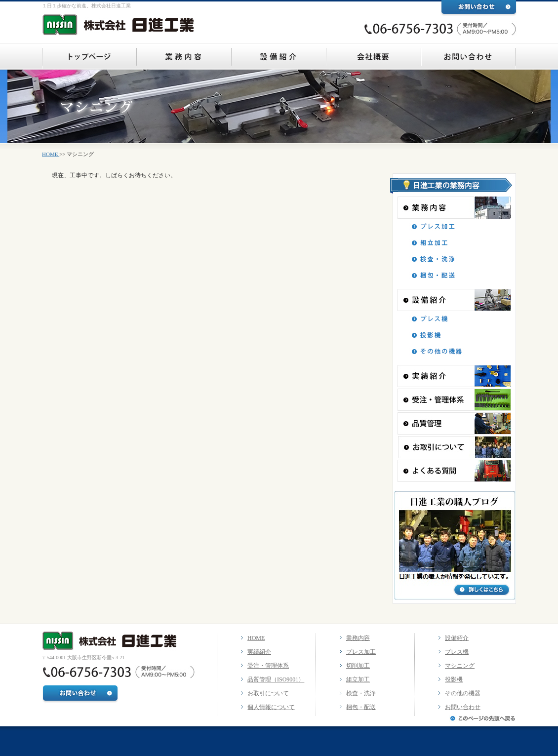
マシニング (460, 666)
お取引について (268, 693)
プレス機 (457, 652)
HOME (51, 154)
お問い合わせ (463, 707)
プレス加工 (361, 652)
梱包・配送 (361, 707)
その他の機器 (463, 693)
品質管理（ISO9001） (276, 679)
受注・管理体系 (268, 666)
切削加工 (358, 666)
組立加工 (358, 679)
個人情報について (271, 707)
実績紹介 (259, 652)
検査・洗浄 (361, 693)
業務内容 (358, 638)
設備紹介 (457, 638)
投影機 (454, 679)
